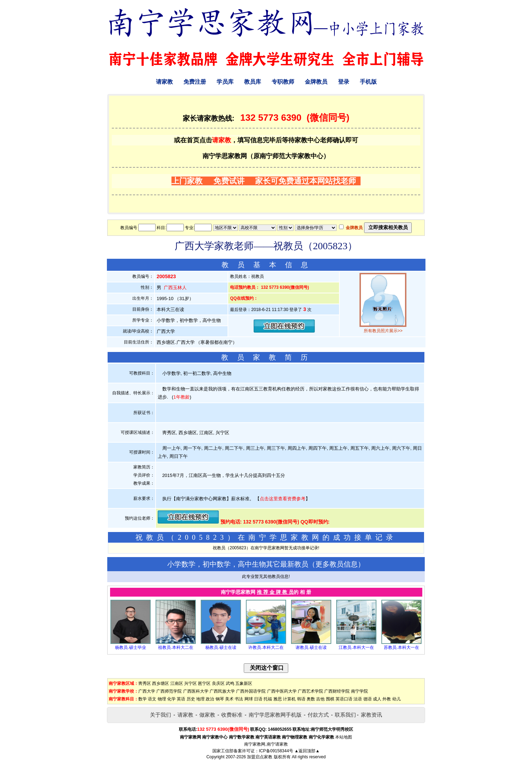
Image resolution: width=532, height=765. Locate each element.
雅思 (278, 699)
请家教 (164, 82)
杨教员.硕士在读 (221, 647)
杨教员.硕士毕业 (130, 647)
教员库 (253, 82)
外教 (387, 699)
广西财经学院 (337, 691)
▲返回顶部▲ (307, 751)
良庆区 (218, 683)
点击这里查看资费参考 (283, 499)
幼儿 (397, 699)
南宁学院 (359, 691)
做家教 (207, 715)
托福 (268, 699)
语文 (152, 699)
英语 (181, 699)
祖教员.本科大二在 (176, 647)
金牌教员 (316, 82)
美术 (229, 699)
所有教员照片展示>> (383, 331)
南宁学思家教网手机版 (275, 715)
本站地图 (344, 737)
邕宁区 (204, 683)
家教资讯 (371, 715)
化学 (171, 699)
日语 (258, 699)
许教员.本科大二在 (266, 647)
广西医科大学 (196, 691)
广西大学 (147, 691)
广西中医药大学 (282, 691)
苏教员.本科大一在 (401, 647)
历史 (191, 699)
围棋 (330, 699)
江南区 (177, 683)
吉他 (320, 699)
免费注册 (195, 82)
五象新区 (244, 683)
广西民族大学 (222, 691)
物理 (162, 699)
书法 (239, 699)
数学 (143, 699)
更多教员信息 (337, 564)
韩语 (301, 699)
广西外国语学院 (251, 691)
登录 (344, 82)
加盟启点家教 (260, 757)
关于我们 (161, 715)
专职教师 (283, 82)
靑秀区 (145, 683)
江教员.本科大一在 (356, 647)
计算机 (289, 699)
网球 (249, 699)
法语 (358, 699)
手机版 (368, 82)
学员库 (225, 82)
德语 (368, 699)
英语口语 (344, 699)
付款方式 (318, 715)
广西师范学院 (169, 691)
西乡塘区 (161, 683)
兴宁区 (191, 683)
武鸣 (230, 683)
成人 (377, 699)
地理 (200, 699)
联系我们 (345, 715)
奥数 (311, 699)
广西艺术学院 (310, 691)
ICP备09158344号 (276, 751)
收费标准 (232, 715)
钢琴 (220, 699)
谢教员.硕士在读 (311, 647)
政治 (210, 699)
